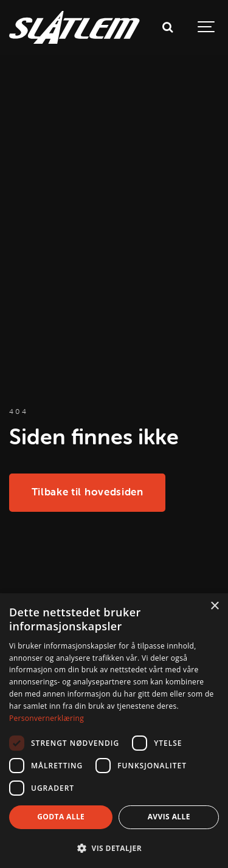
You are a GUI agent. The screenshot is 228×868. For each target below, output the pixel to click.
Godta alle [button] (61, 817)
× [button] (214, 606)
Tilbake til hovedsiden (88, 492)
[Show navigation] (207, 27)
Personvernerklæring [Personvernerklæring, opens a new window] (47, 718)
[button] (114, 848)
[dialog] (114, 731)
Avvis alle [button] (169, 817)
